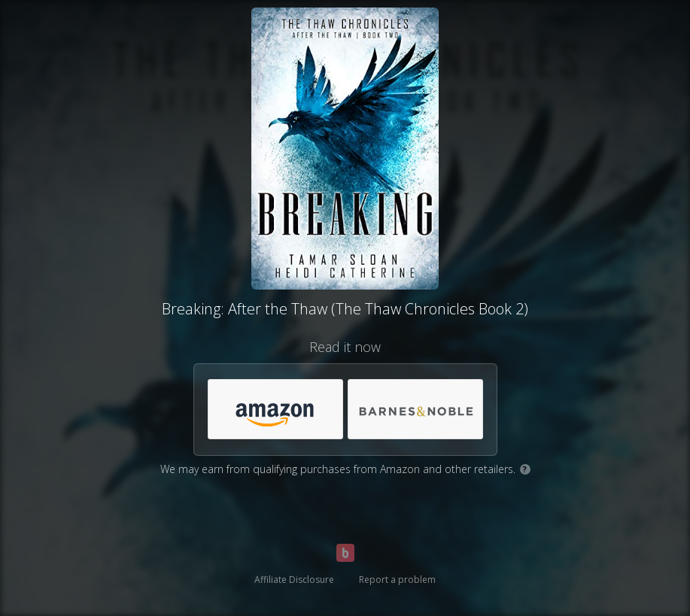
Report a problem (397, 580)
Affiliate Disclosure (294, 580)
